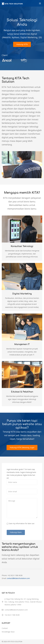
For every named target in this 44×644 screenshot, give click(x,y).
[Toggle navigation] (40, 3)
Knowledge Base (8, 630)
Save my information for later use (22, 521)
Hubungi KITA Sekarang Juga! (22, 445)
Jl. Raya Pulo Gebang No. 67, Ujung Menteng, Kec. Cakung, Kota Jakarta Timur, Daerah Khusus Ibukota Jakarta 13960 (23, 600)
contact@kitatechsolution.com (18, 576)
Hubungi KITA (22, 44)
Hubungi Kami (16, 530)
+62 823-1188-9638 (12, 613)
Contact (5, 626)
